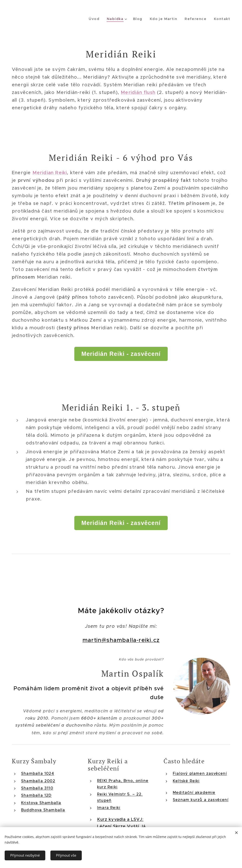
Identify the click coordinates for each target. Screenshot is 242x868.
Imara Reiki (109, 807)
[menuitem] (99, 19)
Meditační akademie (194, 792)
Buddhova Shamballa (43, 810)
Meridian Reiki (50, 173)
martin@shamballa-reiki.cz (121, 640)
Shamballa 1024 (38, 773)
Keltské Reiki (186, 781)
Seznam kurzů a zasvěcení (201, 800)
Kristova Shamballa (41, 802)
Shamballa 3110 (37, 788)
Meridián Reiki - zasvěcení (121, 354)
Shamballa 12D (36, 795)
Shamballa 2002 (38, 781)
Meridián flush (138, 92)
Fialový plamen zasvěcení (200, 773)
